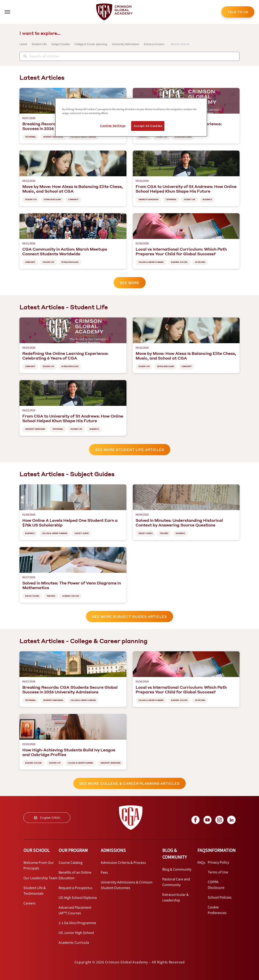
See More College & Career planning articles (129, 784)
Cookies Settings (113, 126)
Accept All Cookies (148, 126)
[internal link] (238, 12)
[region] (131, 117)
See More (130, 283)
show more (180, 44)
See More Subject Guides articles (129, 617)
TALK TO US (238, 12)
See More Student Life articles (130, 450)
